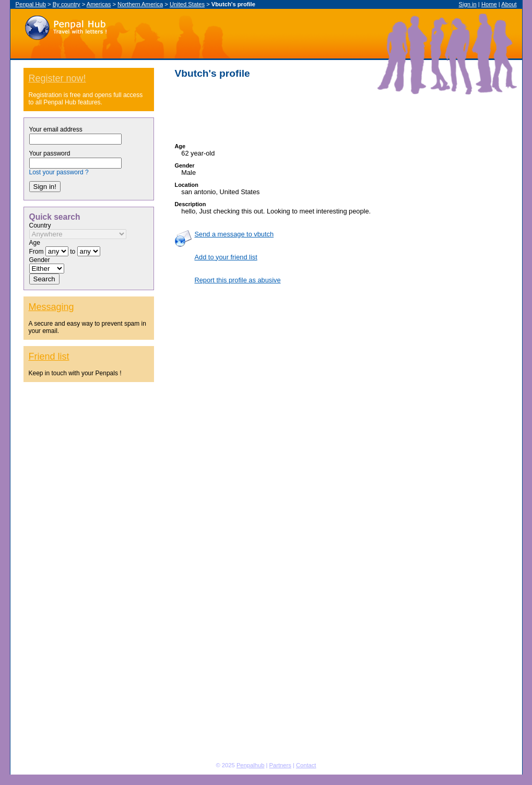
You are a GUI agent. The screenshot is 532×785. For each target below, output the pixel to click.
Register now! (57, 78)
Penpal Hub (66, 25)
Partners (280, 765)
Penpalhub (251, 765)
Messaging (51, 307)
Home (489, 4)
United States (187, 4)
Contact (306, 765)
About (509, 4)
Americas (99, 4)
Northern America (140, 4)
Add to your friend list (226, 257)
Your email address (56, 129)
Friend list (49, 356)
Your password (50, 153)
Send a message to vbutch (234, 234)
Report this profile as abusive (238, 280)
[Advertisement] (339, 111)
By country (67, 4)
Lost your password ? (59, 172)
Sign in (468, 4)
